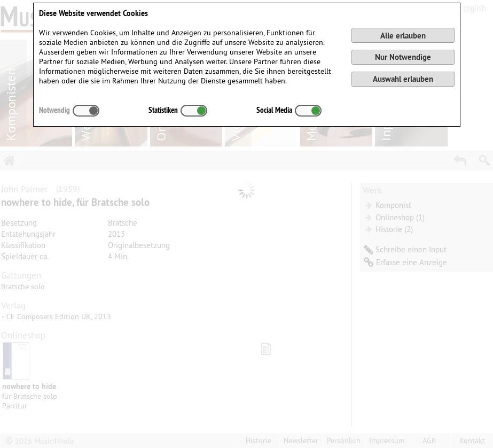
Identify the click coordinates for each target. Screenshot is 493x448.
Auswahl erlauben (403, 79)
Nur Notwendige (403, 57)
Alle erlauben (403, 36)
